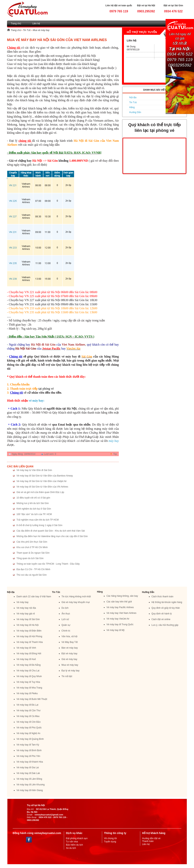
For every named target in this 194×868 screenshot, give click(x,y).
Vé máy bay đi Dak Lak (28, 773)
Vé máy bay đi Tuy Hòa (28, 682)
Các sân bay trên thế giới (119, 602)
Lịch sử (65, 619)
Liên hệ (36, 24)
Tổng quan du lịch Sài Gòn (30, 558)
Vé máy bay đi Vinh (26, 648)
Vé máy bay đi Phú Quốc (29, 728)
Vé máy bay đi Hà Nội (27, 625)
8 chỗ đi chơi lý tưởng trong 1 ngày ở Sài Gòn (39, 525)
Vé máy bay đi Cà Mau (28, 716)
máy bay (114, 441)
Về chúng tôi (110, 838)
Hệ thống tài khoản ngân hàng (167, 602)
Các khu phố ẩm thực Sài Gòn (32, 542)
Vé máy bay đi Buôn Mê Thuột (32, 699)
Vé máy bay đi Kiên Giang (30, 790)
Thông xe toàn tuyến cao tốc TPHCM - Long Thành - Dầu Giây (48, 564)
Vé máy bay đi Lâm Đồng (29, 779)
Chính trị (66, 631)
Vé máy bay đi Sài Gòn (28, 619)
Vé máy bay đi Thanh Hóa (30, 642)
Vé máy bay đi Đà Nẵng (29, 665)
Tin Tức (27, 30)
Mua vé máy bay (41, 30)
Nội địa (133, 97)
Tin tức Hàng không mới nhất (76, 597)
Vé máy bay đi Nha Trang (29, 688)
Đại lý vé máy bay (71, 671)
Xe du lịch (71, 848)
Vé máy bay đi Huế (26, 659)
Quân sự (66, 625)
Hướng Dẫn (135, 112)
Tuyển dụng (110, 842)
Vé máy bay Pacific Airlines (120, 607)
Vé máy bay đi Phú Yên (28, 756)
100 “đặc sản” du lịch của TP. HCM (34, 514)
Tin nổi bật (67, 676)
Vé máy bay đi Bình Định (29, 750)
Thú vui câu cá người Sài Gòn (32, 575)
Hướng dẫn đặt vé (151, 838)
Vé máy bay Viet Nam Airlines (121, 613)
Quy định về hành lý (162, 614)
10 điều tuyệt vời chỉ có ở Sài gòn (33, 498)
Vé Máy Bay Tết (70, 642)
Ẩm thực (66, 614)
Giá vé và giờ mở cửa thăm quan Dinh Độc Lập (40, 492)
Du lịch (65, 608)
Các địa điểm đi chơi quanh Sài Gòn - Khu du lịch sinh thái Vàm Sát (51, 531)
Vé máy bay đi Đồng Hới (29, 654)
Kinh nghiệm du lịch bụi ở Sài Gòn (34, 509)
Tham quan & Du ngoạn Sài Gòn (33, 553)
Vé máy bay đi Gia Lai (28, 768)
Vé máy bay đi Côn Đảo (29, 722)
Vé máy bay (22, 602)
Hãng (132, 107)
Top (115, 454)
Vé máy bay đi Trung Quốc (120, 624)
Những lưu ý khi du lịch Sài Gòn (33, 503)
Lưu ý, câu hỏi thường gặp (165, 625)
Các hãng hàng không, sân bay (122, 596)
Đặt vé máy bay (70, 654)
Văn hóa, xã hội (70, 636)
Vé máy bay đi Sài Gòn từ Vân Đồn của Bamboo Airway (45, 476)
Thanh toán (148, 841)
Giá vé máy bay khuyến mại (76, 602)
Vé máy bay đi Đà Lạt (27, 705)
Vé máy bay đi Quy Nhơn (29, 676)
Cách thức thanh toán (162, 597)
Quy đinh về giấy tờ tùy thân (166, 608)
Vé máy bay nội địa (26, 608)
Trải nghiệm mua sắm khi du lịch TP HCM (38, 520)
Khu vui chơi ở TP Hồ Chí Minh (32, 547)
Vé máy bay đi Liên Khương (31, 785)
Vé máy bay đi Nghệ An (28, 733)
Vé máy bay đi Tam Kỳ (28, 745)
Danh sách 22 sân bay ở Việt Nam (34, 597)
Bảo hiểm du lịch (74, 845)
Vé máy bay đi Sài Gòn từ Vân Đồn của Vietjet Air (42, 481)
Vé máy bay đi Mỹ (115, 630)
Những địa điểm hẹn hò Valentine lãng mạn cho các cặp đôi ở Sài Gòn (52, 536)
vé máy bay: (37, 401)
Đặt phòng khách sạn (77, 838)
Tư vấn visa (72, 842)
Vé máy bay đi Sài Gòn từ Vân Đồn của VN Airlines (42, 487)
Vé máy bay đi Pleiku (27, 693)
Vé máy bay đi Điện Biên (29, 631)
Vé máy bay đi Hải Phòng (29, 636)
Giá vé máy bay (69, 659)
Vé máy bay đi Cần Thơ (28, 711)
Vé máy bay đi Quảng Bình (30, 739)
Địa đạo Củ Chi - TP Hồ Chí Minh (33, 569)
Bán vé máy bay (70, 648)
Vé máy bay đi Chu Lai (28, 671)
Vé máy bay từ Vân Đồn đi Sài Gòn (34, 470)
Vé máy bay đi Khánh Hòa (30, 762)
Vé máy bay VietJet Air (118, 619)
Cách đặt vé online (161, 619)
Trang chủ (16, 24)
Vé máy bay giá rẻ (26, 614)
